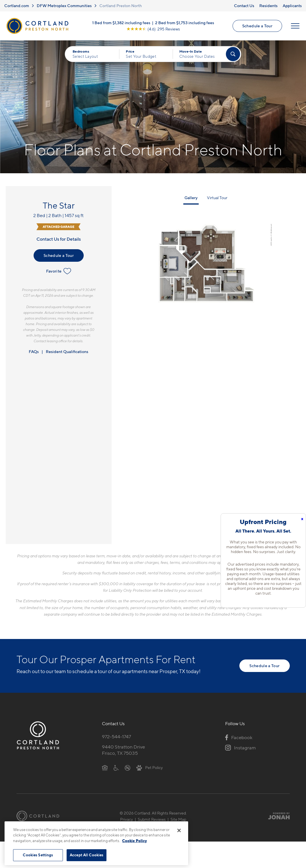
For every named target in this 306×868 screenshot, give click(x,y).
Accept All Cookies (87, 855)
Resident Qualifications (67, 351)
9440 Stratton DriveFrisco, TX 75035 (123, 750)
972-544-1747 (116, 737)
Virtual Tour (217, 198)
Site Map (178, 819)
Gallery (191, 198)
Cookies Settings (38, 855)
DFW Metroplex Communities (64, 6)
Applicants (292, 6)
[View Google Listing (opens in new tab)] (153, 29)
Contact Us (244, 6)
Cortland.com (17, 6)
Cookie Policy (134, 841)
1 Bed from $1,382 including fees (121, 23)
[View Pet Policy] (150, 767)
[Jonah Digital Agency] (277, 816)
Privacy (127, 819)
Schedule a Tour (257, 26)
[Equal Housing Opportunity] (105, 767)
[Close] (179, 830)
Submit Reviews (152, 819)
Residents (268, 6)
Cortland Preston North (121, 6)
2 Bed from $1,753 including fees (185, 23)
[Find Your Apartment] (233, 54)
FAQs (34, 351)
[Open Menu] (295, 26)
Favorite (59, 271)
